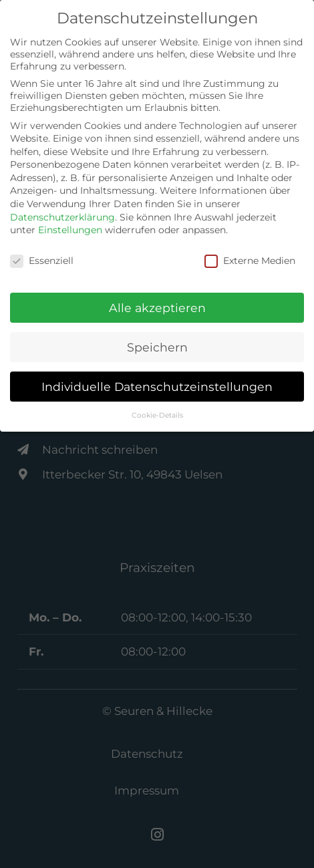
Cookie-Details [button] (157, 415)
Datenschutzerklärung (62, 217)
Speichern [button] (157, 347)
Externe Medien (250, 261)
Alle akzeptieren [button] (157, 308)
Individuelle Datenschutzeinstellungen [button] (157, 387)
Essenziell (42, 261)
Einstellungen (70, 230)
